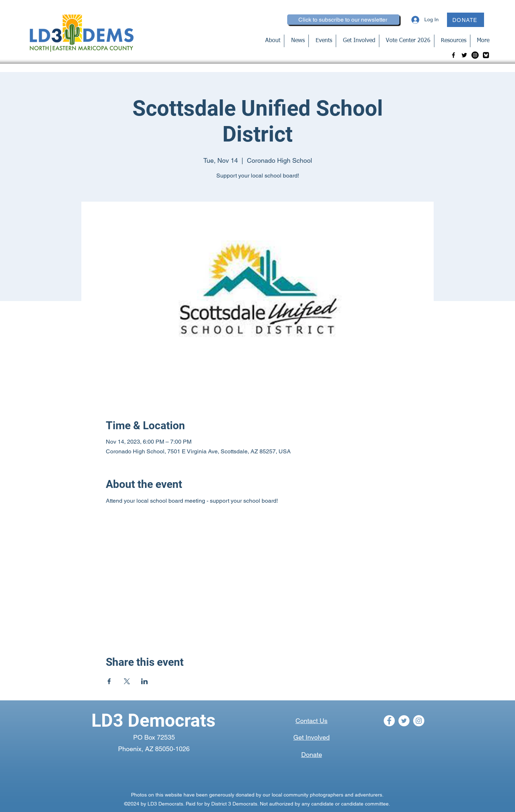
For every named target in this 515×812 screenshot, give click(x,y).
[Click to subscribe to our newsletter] (343, 20)
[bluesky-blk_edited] (486, 55)
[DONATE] (466, 20)
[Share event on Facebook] (109, 681)
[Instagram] (475, 55)
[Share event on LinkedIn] (144, 681)
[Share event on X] (127, 681)
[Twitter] (464, 55)
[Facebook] (453, 55)
